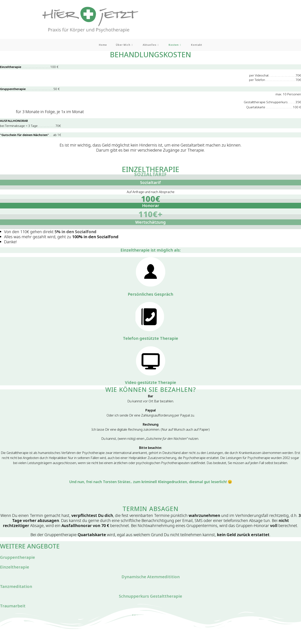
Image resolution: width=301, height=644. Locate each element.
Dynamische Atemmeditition (151, 578)
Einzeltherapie (15, 568)
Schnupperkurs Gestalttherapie (150, 597)
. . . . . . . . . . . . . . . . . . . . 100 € (30, 68)
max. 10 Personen (288, 95)
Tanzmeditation (16, 587)
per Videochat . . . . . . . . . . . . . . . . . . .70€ (275, 76)
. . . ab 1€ (32, 136)
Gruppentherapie (17, 558)
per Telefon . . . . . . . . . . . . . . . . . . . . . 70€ (275, 81)
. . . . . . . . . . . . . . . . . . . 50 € (31, 90)
